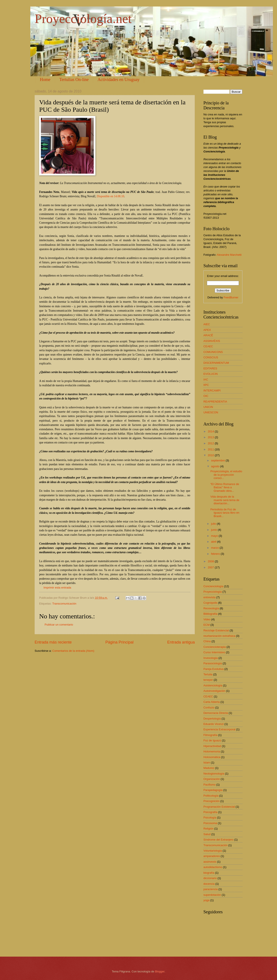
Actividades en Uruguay (119, 79)
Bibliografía (210, 614)
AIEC (207, 324)
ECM (207, 625)
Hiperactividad (212, 746)
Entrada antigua (181, 642)
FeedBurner (231, 297)
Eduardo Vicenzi (214, 724)
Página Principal (119, 642)
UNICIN (208, 407)
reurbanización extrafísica (219, 636)
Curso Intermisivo (214, 652)
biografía (209, 873)
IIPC (206, 385)
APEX (207, 330)
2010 (211, 455)
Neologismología (214, 774)
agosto (216, 466)
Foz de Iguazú (212, 740)
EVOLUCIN (211, 374)
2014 (211, 431)
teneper (208, 680)
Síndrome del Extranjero (218, 840)
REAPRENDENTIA (215, 402)
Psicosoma (210, 823)
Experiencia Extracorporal (219, 729)
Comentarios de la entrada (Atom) (73, 651)
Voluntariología (213, 851)
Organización (212, 779)
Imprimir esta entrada (57, 588)
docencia (209, 884)
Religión (209, 829)
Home (45, 79)
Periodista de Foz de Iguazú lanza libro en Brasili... (225, 513)
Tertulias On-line (74, 79)
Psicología (210, 817)
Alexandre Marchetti (229, 255)
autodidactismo (213, 867)
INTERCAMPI (212, 391)
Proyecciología (213, 592)
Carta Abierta (212, 702)
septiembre (218, 460)
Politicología (211, 796)
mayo (215, 536)
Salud (207, 834)
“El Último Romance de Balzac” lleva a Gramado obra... (225, 487)
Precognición (211, 801)
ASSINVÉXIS (212, 341)
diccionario (210, 878)
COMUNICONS (213, 352)
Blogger (160, 971)
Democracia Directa (216, 713)
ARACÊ (208, 335)
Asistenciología (213, 685)
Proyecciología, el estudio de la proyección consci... (226, 475)
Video (207, 619)
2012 (211, 443)
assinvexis (210, 862)
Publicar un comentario (59, 625)
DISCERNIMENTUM (216, 363)
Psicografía (210, 812)
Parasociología (213, 663)
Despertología (212, 719)
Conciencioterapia (215, 647)
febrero (216, 554)
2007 (211, 567)
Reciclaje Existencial (216, 630)
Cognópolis (210, 603)
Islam (207, 762)
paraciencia (211, 889)
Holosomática (212, 757)
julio (214, 524)
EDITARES (210, 368)
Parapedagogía (213, 790)
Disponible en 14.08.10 (111, 196)
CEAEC (208, 346)
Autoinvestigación (214, 691)
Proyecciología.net (83, 19)
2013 (211, 437)
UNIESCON (211, 412)
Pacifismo (209, 785)
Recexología (211, 608)
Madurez (209, 768)
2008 (211, 561)
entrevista (209, 597)
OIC (206, 396)
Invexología (211, 658)
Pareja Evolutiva (213, 669)
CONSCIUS (211, 357)
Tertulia (208, 674)
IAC (206, 379)
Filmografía (210, 735)
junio (214, 530)
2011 (211, 449)
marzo (215, 548)
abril (214, 542)
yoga (206, 900)
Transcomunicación (64, 604)
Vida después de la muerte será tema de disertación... (225, 500)
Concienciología (213, 586)
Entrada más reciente (53, 642)
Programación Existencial (219, 807)
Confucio (209, 708)
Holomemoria (212, 751)
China (207, 641)
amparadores (212, 856)
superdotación (212, 895)
